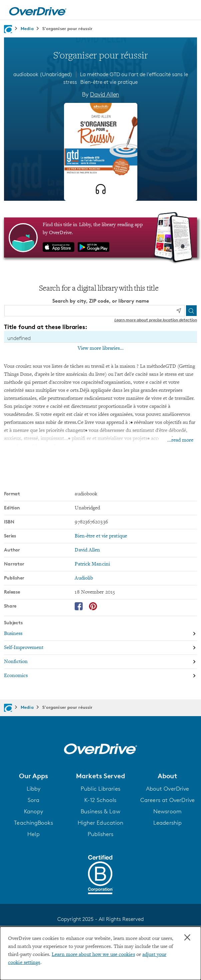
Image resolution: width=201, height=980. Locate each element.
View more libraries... (101, 348)
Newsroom (167, 811)
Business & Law (100, 811)
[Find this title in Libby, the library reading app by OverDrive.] (100, 237)
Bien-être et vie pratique (109, 82)
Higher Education (101, 823)
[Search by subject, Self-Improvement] (100, 648)
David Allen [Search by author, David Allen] (104, 94)
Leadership (167, 823)
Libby (34, 789)
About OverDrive (168, 789)
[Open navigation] (189, 11)
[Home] (38, 10)
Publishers (101, 834)
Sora (33, 800)
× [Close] (187, 938)
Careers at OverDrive (167, 800)
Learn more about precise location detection (156, 320)
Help (33, 834)
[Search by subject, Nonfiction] (100, 662)
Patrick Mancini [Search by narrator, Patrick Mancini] (92, 564)
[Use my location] (179, 311)
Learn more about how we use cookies (93, 955)
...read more (180, 440)
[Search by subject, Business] (100, 634)
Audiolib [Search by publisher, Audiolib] (84, 578)
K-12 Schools (100, 800)
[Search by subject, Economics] (100, 676)
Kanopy (34, 811)
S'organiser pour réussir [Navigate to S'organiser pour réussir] (67, 28)
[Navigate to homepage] (8, 29)
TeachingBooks (33, 823)
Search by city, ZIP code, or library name (101, 301)
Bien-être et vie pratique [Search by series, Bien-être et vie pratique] (101, 536)
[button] (33, 776)
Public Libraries (100, 789)
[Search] (191, 311)
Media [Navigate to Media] (27, 28)
